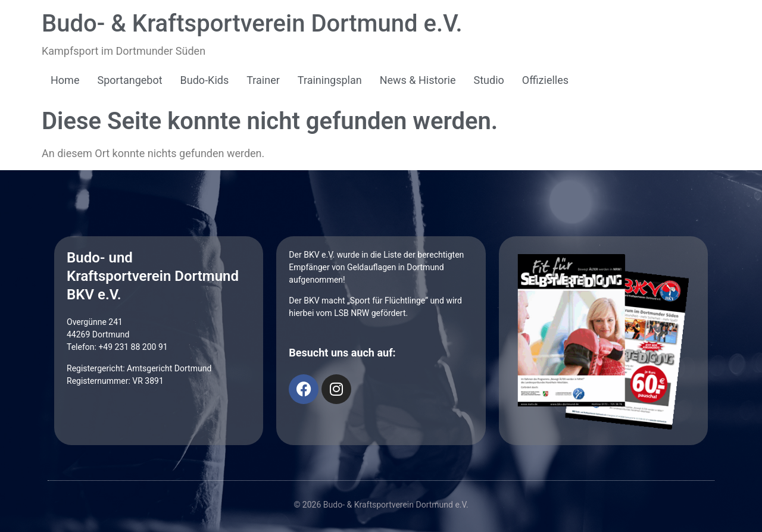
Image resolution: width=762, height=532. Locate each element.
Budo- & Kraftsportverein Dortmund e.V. (252, 24)
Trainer (263, 80)
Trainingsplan (330, 80)
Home (65, 80)
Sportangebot (129, 80)
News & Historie (418, 80)
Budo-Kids (205, 80)
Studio (489, 80)
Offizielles (545, 80)
